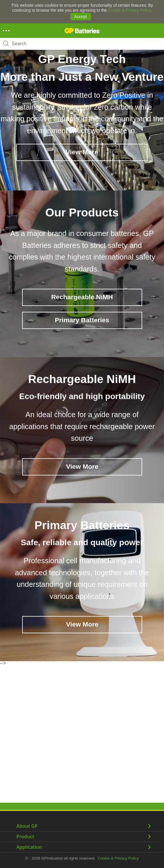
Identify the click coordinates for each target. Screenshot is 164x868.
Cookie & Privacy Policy (129, 10)
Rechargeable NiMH (82, 297)
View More (82, 152)
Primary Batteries (82, 320)
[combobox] (82, 44)
